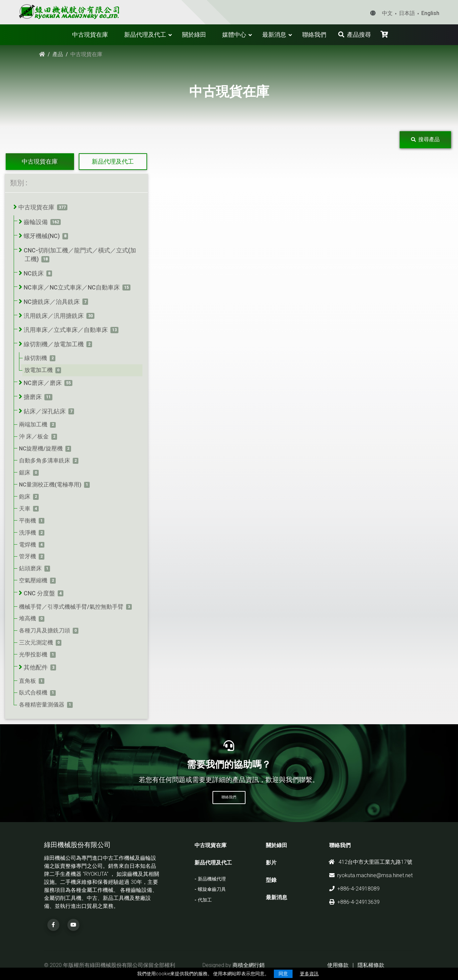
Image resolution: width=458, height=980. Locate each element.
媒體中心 (234, 35)
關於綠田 (194, 35)
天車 (25, 509)
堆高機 (28, 618)
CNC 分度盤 (39, 593)
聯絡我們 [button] (229, 797)
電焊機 (28, 545)
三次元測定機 (36, 642)
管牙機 (28, 556)
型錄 (271, 880)
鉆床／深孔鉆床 (45, 411)
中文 (387, 13)
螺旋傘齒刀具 (212, 889)
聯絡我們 (314, 35)
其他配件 (36, 667)
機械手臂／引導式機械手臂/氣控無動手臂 (71, 607)
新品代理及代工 (145, 35)
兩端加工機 (33, 424)
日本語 (407, 13)
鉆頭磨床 (30, 568)
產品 (58, 54)
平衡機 (28, 521)
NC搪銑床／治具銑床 (52, 302)
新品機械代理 (212, 879)
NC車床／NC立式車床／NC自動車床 (72, 287)
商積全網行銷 (249, 965)
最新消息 (274, 35)
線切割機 (36, 358)
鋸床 (25, 472)
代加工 (205, 900)
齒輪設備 (36, 222)
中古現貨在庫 (90, 35)
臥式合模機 (33, 693)
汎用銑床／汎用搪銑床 (54, 316)
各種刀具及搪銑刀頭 (45, 630)
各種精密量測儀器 (42, 705)
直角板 (28, 681)
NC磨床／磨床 (43, 383)
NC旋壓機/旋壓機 (41, 448)
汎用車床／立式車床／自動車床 (66, 330)
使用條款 (338, 965)
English (430, 13)
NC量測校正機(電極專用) (50, 484)
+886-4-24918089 (354, 889)
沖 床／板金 (34, 436)
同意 (283, 974)
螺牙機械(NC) (42, 236)
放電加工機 (39, 370)
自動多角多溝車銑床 (45, 460)
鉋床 (25, 497)
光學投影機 (33, 654)
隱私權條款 (371, 965)
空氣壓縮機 (33, 580)
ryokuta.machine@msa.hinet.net (371, 875)
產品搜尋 (355, 35)
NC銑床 (34, 273)
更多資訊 (309, 974)
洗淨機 (28, 533)
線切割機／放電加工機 (54, 344)
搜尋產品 (425, 139)
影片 (271, 863)
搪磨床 (33, 397)
